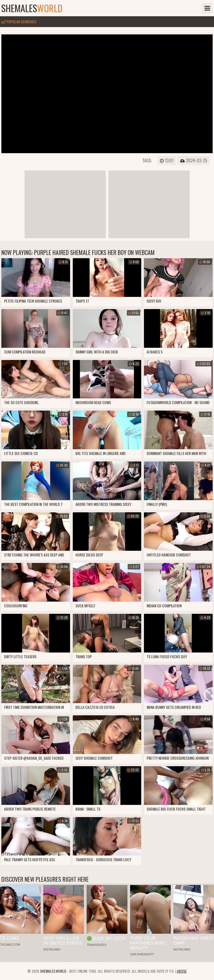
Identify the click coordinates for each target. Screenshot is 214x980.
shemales (32, 8)
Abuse (182, 971)
